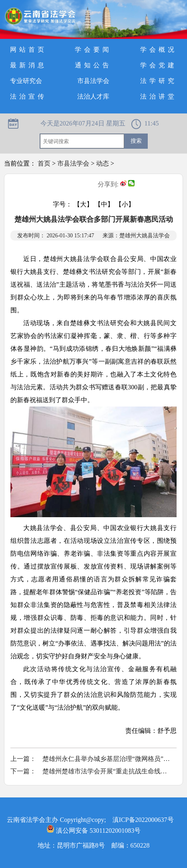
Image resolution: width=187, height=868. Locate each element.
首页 (44, 163)
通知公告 (93, 65)
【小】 (125, 204)
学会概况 (159, 50)
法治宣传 (28, 96)
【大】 (83, 204)
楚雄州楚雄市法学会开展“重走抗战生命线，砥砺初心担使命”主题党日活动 (107, 771)
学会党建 (159, 65)
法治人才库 (93, 96)
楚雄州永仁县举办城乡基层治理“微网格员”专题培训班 (107, 759)
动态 (103, 163)
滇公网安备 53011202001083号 (93, 831)
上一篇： (23, 759)
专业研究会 (26, 81)
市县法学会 (93, 81)
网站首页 (28, 50)
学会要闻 (93, 50)
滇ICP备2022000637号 (143, 820)
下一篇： (23, 771)
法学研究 (159, 81)
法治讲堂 (159, 96)
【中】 (104, 204)
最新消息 (28, 65)
